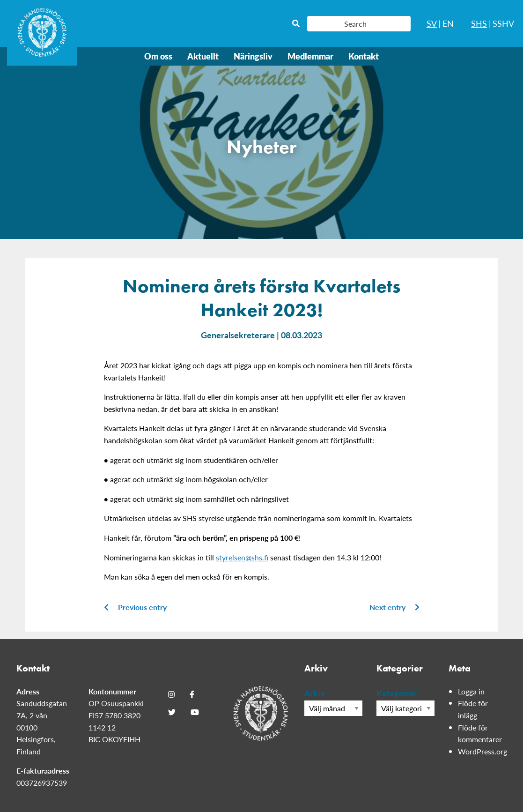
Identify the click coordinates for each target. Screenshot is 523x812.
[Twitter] (172, 712)
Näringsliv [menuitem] (253, 56)
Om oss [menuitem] (158, 56)
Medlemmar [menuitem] (310, 56)
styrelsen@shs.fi (242, 557)
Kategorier (397, 693)
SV (432, 23)
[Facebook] (192, 694)
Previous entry (135, 607)
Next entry (394, 607)
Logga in (471, 691)
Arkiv (315, 693)
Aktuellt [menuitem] (203, 56)
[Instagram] (171, 694)
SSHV (503, 23)
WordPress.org (482, 751)
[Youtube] (195, 712)
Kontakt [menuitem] (364, 56)
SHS (479, 23)
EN (448, 23)
